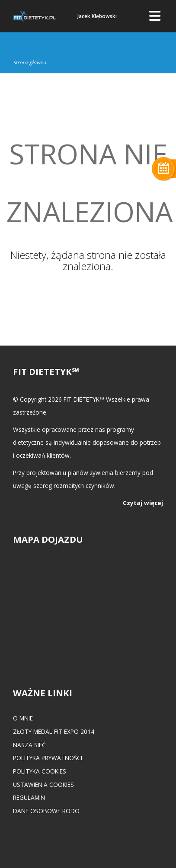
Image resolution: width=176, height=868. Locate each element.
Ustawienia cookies (43, 785)
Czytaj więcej (143, 503)
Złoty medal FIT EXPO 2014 (54, 731)
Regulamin (29, 797)
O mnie (23, 718)
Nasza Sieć (29, 745)
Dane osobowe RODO (46, 811)
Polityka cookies (40, 771)
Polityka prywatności (48, 758)
